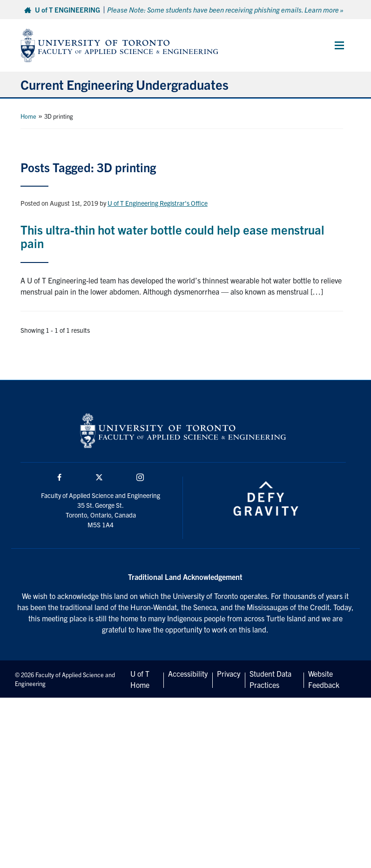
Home (28, 116)
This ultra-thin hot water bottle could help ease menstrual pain (172, 236)
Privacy (229, 673)
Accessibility (188, 673)
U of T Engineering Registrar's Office (158, 203)
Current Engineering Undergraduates (125, 84)
